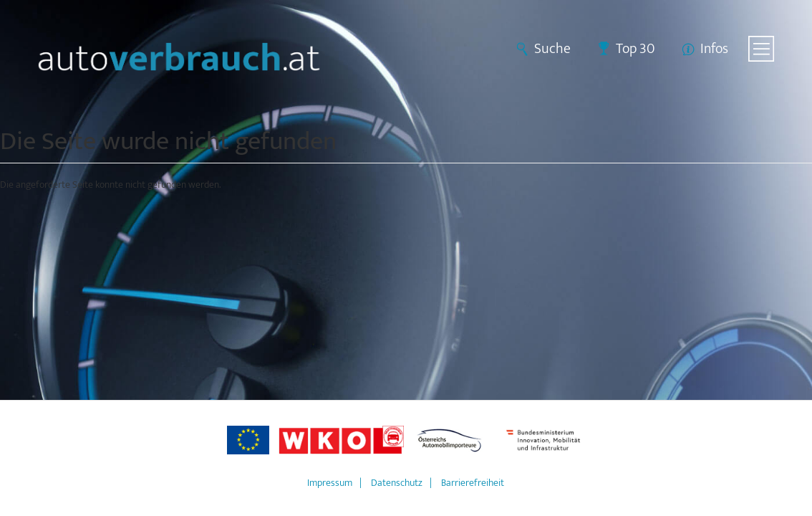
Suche (552, 49)
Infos (714, 49)
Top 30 (635, 49)
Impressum (330, 483)
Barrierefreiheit (473, 483)
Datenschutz (397, 483)
